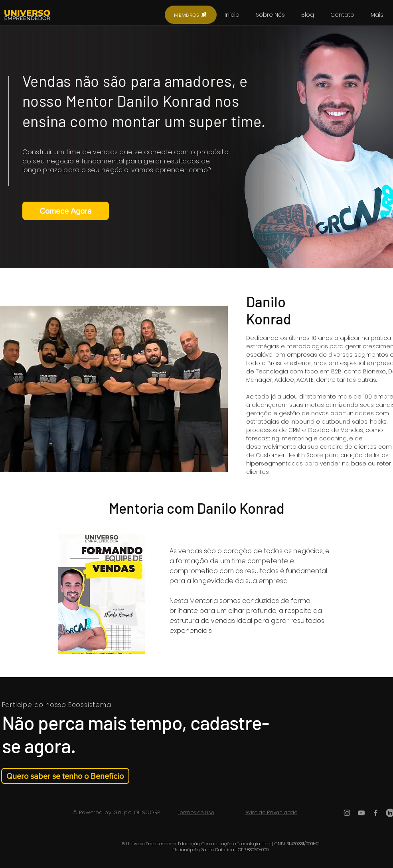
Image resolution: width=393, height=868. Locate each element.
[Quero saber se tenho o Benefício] (65, 776)
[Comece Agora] (66, 211)
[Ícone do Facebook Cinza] (376, 813)
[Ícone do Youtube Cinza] (361, 813)
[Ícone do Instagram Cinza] (347, 813)
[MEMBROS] (191, 15)
